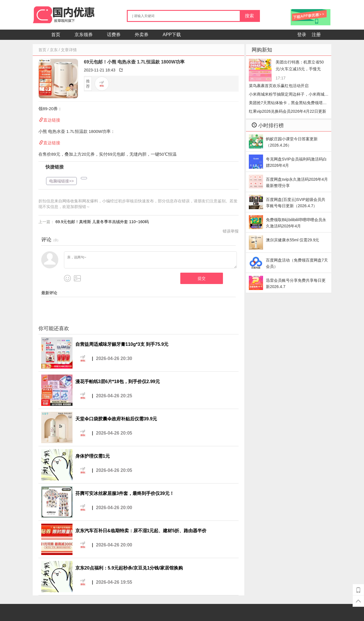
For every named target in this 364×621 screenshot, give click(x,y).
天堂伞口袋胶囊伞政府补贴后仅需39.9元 (116, 419)
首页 (56, 35)
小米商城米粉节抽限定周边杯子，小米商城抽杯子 (289, 95)
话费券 (114, 35)
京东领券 (84, 35)
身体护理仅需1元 (93, 456)
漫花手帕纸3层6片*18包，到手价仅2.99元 (118, 382)
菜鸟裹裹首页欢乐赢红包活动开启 (279, 86)
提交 (202, 278)
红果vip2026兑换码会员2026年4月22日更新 (288, 111)
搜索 (249, 16)
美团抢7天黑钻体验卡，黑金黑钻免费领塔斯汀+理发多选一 (288, 104)
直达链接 (52, 120)
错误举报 (231, 231)
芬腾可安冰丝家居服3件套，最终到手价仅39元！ (125, 493)
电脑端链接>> (61, 181)
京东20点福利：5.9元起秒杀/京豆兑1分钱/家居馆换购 (129, 568)
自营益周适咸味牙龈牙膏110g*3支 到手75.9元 (122, 344)
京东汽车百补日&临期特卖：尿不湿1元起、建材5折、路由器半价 (141, 531)
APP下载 (172, 35)
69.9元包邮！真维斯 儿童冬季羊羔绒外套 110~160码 (102, 222)
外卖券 (142, 35)
